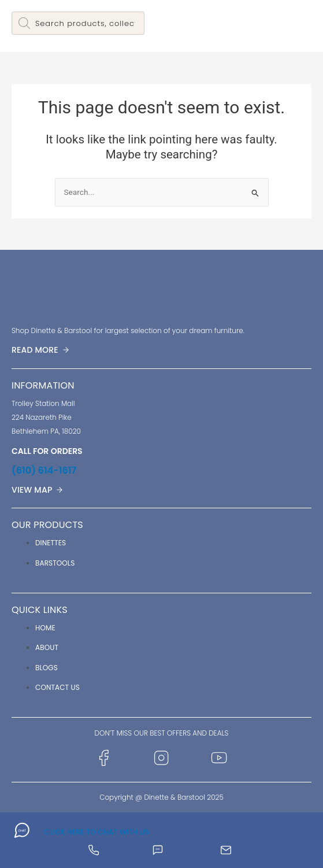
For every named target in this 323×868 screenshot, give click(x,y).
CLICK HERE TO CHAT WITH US (96, 832)
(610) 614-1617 (44, 470)
